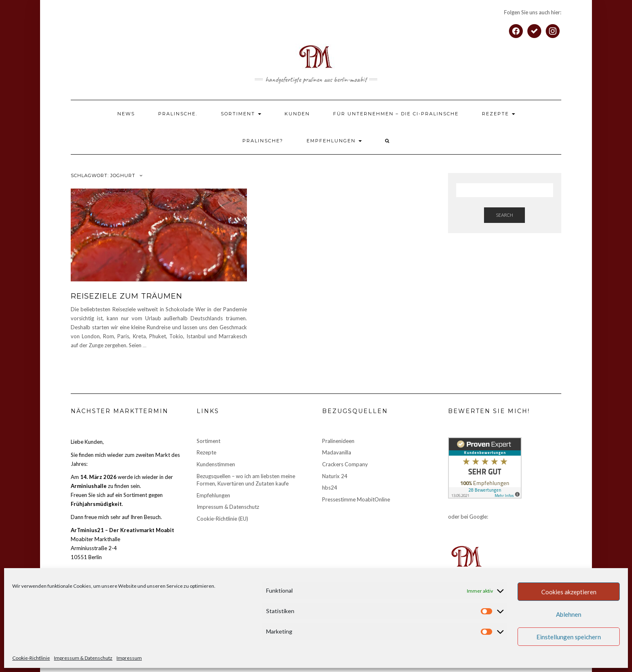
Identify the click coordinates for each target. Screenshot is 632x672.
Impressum (129, 658)
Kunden (297, 114)
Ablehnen (569, 614)
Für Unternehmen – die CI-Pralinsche (396, 114)
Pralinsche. (178, 114)
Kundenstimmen (216, 464)
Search (504, 215)
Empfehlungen (334, 141)
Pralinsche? (263, 141)
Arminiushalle (89, 486)
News (126, 114)
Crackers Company (345, 464)
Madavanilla (337, 452)
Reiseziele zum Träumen (127, 296)
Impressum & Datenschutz (83, 658)
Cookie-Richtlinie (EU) (222, 519)
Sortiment (241, 114)
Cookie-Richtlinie (31, 658)
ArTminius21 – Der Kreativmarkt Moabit (122, 530)
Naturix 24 (335, 476)
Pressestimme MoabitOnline (356, 499)
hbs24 (330, 488)
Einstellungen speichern (569, 637)
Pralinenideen (338, 441)
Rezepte (499, 114)
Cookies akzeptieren (569, 592)
